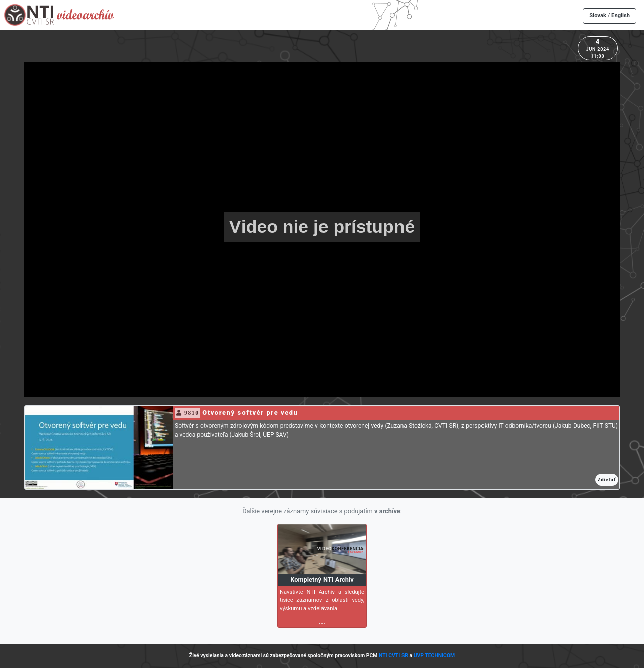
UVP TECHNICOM (434, 656)
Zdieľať (607, 480)
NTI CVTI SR (393, 656)
